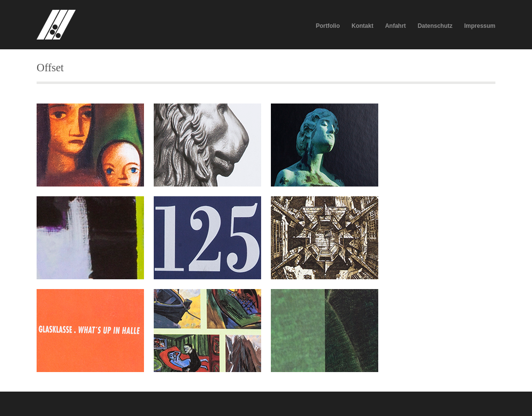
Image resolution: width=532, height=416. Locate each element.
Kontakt (362, 26)
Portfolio (328, 26)
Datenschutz (435, 26)
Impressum (480, 26)
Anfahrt (396, 26)
